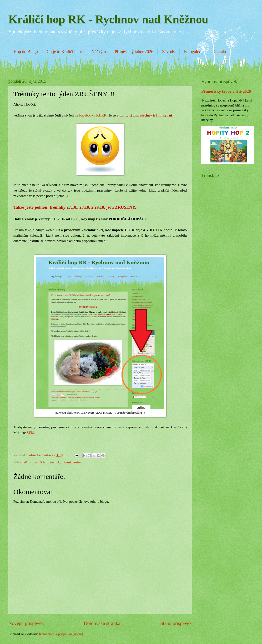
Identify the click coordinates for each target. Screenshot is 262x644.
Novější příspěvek (26, 623)
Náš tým (99, 52)
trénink (55, 462)
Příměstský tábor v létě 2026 (226, 91)
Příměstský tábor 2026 (134, 52)
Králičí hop (40, 462)
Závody (169, 52)
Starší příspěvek (176, 623)
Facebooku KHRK (93, 115)
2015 (27, 462)
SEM (30, 433)
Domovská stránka (102, 623)
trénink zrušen (72, 462)
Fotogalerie (194, 52)
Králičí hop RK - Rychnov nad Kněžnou (108, 19)
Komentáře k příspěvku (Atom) (61, 634)
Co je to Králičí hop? (65, 52)
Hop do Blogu (26, 52)
